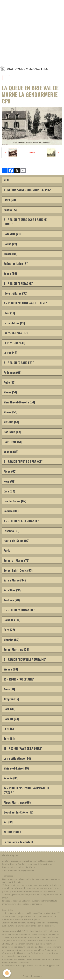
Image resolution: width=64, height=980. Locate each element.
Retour (32, 153)
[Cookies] (7, 973)
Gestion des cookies (32, 976)
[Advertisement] (32, 32)
